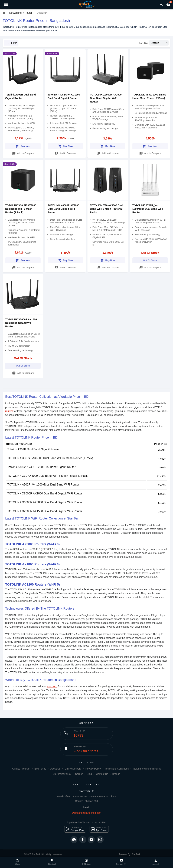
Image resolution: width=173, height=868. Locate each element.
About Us (55, 769)
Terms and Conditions (117, 769)
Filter (11, 43)
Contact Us (102, 774)
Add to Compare (23, 153)
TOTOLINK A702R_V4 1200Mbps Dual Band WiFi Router (148, 209)
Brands (116, 774)
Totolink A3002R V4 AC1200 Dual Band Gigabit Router (41, 467)
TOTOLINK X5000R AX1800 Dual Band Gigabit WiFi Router (21, 323)
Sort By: (143, 43)
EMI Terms (40, 769)
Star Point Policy (62, 774)
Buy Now (23, 146)
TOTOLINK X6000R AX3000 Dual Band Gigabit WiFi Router (63, 209)
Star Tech (52, 686)
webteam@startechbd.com (86, 813)
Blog (89, 774)
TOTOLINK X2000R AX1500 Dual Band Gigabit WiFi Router (106, 98)
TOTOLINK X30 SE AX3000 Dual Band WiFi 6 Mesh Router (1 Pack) (21, 209)
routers (9, 411)
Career (79, 774)
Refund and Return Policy (147, 769)
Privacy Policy (93, 769)
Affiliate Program (21, 769)
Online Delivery (73, 769)
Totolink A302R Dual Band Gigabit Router (33, 449)
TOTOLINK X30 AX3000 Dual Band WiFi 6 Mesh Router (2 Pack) (107, 209)
